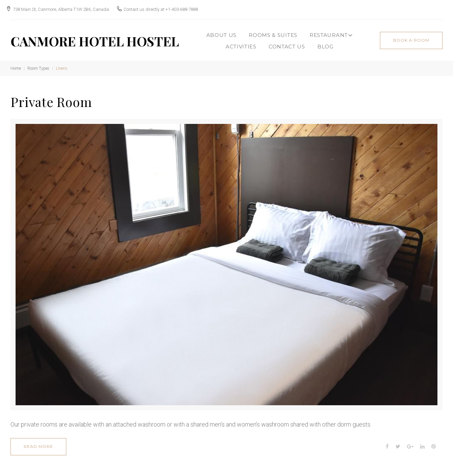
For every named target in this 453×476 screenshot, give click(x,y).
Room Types (38, 65)
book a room (411, 37)
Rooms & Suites (273, 32)
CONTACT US (287, 44)
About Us (222, 32)
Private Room (51, 99)
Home (16, 65)
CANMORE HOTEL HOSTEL (95, 38)
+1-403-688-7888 (186, 8)
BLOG (325, 44)
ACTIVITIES (241, 44)
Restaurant (331, 32)
